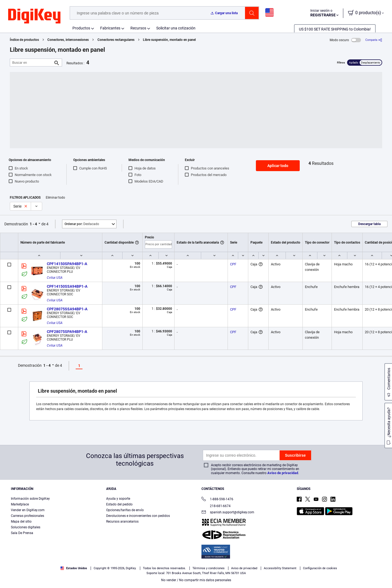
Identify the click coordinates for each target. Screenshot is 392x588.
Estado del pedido (119, 504)
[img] (34, 16)
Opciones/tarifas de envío (125, 510)
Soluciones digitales (26, 527)
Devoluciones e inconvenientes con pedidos (138, 516)
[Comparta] (374, 40)
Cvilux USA (55, 278)
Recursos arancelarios (122, 522)
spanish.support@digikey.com (228, 513)
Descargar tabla (369, 224)
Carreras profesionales (27, 516)
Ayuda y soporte (118, 499)
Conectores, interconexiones (68, 40)
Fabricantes (110, 28)
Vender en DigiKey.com (28, 510)
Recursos (138, 28)
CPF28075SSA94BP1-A (67, 309)
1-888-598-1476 (217, 500)
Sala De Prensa (22, 533)
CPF (233, 264)
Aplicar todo (278, 166)
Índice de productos (24, 40)
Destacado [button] (82, 224)
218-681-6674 (216, 506)
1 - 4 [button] (33, 224)
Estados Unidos (74, 568)
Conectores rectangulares (116, 40)
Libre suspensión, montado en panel (169, 40)
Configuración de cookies (320, 568)
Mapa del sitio (21, 522)
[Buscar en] (32, 63)
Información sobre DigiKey (30, 499)
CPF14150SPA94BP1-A (67, 264)
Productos (81, 28)
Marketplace (20, 504)
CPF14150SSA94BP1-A (67, 286)
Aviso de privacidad (283, 473)
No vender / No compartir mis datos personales (196, 580)
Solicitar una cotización (176, 28)
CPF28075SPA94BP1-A (67, 332)
